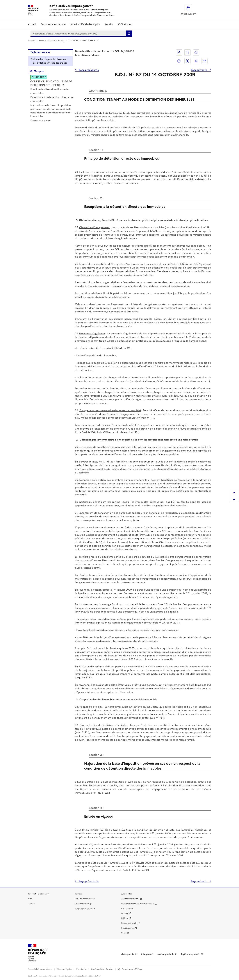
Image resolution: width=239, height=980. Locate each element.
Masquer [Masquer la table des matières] (39, 71)
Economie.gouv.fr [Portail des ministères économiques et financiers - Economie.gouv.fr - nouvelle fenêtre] (129, 923)
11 (151, 418)
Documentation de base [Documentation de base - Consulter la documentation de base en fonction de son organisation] (53, 24)
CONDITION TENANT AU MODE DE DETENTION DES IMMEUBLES (51, 83)
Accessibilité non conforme (40, 969)
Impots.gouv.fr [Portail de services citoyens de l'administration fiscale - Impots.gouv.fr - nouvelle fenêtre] (128, 928)
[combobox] (78, 34)
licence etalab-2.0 (90, 976)
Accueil (32, 24)
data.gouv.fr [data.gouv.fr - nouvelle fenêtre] (128, 954)
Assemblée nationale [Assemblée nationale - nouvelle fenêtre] (130, 899)
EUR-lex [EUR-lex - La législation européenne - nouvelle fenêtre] (125, 918)
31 (86, 732)
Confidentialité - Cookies (102, 969)
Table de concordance (85, 899)
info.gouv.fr (147, 954)
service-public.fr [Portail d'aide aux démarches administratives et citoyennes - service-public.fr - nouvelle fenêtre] (166, 954)
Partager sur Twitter (187, 61)
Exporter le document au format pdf (179, 52)
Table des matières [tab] (40, 52)
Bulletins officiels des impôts (52, 41)
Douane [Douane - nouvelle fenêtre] (125, 913)
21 (163, 623)
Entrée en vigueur (41, 120)
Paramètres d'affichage (132, 969)
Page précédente (89, 70)
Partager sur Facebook (179, 61)
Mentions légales (64, 969)
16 (136, 432)
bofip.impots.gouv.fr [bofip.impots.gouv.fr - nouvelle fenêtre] (84, 908)
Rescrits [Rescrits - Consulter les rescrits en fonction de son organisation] (109, 24)
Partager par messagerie (205, 61)
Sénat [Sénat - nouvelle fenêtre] (124, 933)
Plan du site (82, 969)
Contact (32, 904)
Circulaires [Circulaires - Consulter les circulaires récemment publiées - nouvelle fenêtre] (126, 908)
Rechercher (129, 34)
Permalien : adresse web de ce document (196, 52)
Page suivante (199, 70)
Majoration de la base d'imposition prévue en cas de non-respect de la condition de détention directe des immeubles (51, 111)
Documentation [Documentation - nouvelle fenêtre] (82, 904)
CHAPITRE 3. (39, 77)
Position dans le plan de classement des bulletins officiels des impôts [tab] (49, 61)
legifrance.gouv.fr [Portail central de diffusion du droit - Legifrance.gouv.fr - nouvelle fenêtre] (191, 954)
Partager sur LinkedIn (196, 61)
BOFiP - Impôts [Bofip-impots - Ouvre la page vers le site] (125, 24)
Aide (30, 899)
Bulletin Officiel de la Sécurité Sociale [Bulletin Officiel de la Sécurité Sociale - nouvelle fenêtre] (138, 904)
